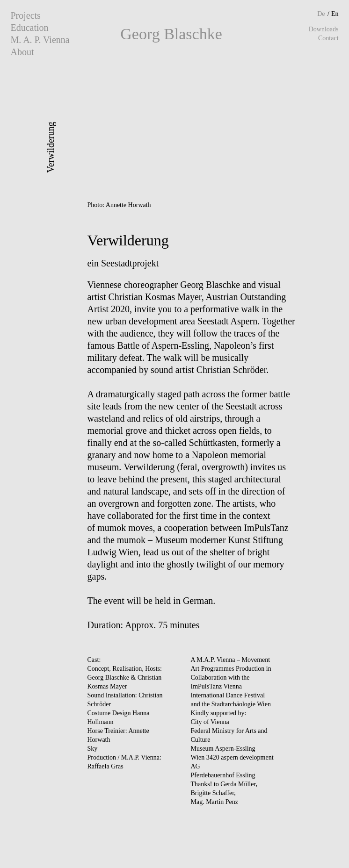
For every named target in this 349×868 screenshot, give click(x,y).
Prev (98, 130)
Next (252, 130)
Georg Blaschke (171, 34)
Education (29, 28)
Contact (328, 38)
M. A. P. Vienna (40, 40)
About (22, 52)
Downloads (324, 29)
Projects (25, 15)
